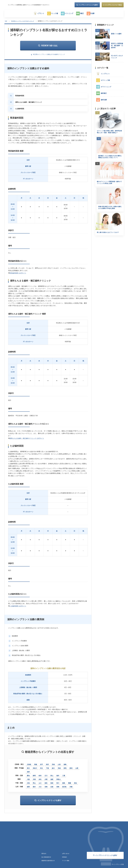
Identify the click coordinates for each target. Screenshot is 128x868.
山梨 (77, 767)
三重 (64, 774)
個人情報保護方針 (47, 856)
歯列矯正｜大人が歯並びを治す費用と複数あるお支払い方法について (109, 160)
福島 (65, 763)
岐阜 (40, 774)
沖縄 (71, 786)
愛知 (28, 774)
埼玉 (41, 767)
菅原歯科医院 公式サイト (18, 272)
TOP (6, 21)
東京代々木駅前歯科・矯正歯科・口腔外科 (117, 45)
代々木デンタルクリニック (117, 56)
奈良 (40, 778)
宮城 (53, 763)
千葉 (47, 767)
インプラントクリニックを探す (88, 5)
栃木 (53, 767)
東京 (28, 767)
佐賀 (52, 786)
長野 (28, 771)
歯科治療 (100, 13)
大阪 (28, 778)
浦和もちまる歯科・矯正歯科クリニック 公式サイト (27, 437)
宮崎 (46, 786)
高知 (75, 782)
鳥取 (46, 782)
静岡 (34, 774)
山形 (59, 763)
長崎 (58, 786)
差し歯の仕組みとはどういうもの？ (109, 238)
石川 (46, 774)
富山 (52, 774)
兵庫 (46, 778)
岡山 (34, 782)
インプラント (35, 13)
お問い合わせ (66, 852)
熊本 (34, 786)
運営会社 (44, 852)
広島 (28, 782)
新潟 (71, 767)
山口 (40, 782)
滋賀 (52, 778)
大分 (40, 786)
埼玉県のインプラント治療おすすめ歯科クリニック (49, 54)
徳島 (64, 782)
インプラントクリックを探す (49, 799)
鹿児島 (64, 786)
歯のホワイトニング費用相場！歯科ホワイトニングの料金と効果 (109, 186)
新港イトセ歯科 (116, 33)
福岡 (28, 786)
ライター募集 (66, 860)
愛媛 (70, 782)
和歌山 (58, 778)
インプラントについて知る (113, 5)
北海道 (29, 763)
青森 (36, 763)
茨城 (59, 767)
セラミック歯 (52, 13)
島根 (52, 782)
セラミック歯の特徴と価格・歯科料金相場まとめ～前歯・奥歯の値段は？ (109, 132)
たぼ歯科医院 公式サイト (18, 605)
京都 (34, 778)
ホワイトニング (70, 13)
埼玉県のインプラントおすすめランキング (23, 21)
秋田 (47, 763)
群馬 (65, 767)
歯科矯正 (86, 13)
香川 (58, 782)
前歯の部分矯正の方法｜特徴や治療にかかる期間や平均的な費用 (109, 213)
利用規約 (65, 856)
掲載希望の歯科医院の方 (49, 860)
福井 (58, 774)
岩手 (41, 763)
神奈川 (35, 767)
